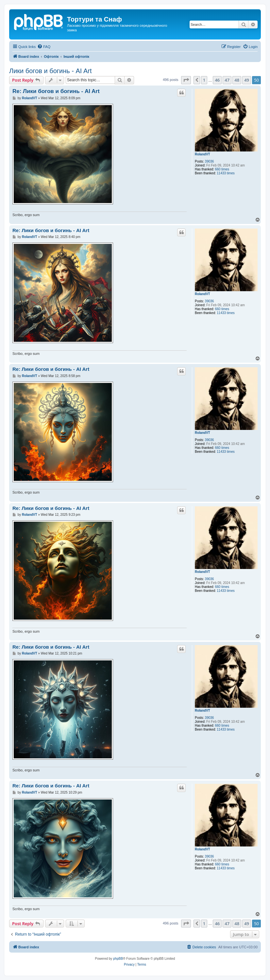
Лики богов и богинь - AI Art (50, 71)
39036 (210, 161)
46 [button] (217, 80)
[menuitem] (44, 47)
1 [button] (204, 80)
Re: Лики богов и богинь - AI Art (56, 91)
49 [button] (247, 80)
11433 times (226, 173)
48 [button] (237, 80)
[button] (186, 80)
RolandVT (203, 154)
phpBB (118, 959)
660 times (222, 169)
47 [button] (227, 80)
